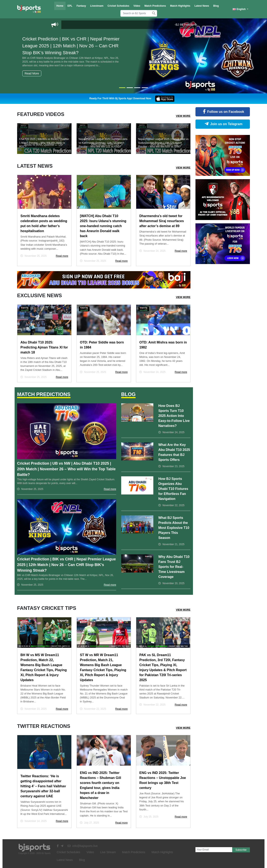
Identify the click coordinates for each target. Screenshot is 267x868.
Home (60, 6)
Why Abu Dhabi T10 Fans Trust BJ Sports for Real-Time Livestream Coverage (174, 567)
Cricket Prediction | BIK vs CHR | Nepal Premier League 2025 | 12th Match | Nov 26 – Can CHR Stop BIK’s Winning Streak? (74, 52)
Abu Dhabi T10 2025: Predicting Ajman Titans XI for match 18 (44, 347)
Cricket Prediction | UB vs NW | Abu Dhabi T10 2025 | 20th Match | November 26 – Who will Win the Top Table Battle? (66, 469)
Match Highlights (180, 6)
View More (183, 116)
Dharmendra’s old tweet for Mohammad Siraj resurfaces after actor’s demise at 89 (162, 221)
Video (137, 6)
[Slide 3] (137, 88)
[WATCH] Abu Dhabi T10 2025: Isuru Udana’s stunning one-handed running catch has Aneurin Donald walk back (103, 226)
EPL (70, 6)
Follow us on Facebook (223, 112)
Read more (62, 256)
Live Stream (108, 852)
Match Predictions (155, 6)
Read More (32, 73)
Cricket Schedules (118, 6)
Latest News (202, 6)
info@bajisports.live (83, 846)
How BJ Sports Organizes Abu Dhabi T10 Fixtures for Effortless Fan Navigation (173, 489)
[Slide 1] (122, 88)
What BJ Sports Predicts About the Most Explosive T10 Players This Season (174, 528)
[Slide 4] (145, 88)
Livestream (97, 6)
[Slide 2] (130, 88)
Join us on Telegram (223, 124)
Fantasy (81, 6)
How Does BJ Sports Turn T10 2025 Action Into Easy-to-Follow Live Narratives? (174, 416)
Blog (216, 6)
